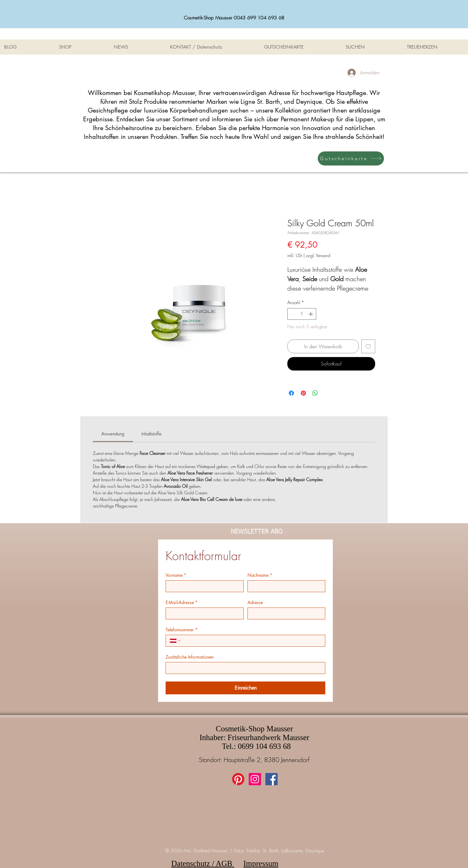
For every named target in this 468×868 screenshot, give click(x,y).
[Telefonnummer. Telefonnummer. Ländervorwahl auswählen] (176, 641)
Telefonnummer (182, 630)
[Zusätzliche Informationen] (244, 668)
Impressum (261, 863)
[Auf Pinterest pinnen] (303, 393)
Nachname (260, 575)
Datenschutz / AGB (203, 863)
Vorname (176, 575)
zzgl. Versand (318, 255)
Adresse (255, 602)
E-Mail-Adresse (182, 602)
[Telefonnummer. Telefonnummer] (251, 641)
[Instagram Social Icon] (255, 779)
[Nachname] (285, 586)
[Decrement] (292, 314)
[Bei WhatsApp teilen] (315, 393)
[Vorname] (203, 586)
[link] (113, 434)
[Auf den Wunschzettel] (368, 346)
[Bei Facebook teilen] (291, 393)
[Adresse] (285, 613)
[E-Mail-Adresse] (203, 613)
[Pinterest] (238, 779)
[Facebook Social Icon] (271, 779)
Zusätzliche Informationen (190, 657)
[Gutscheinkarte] (351, 158)
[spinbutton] (302, 314)
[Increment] (311, 314)
